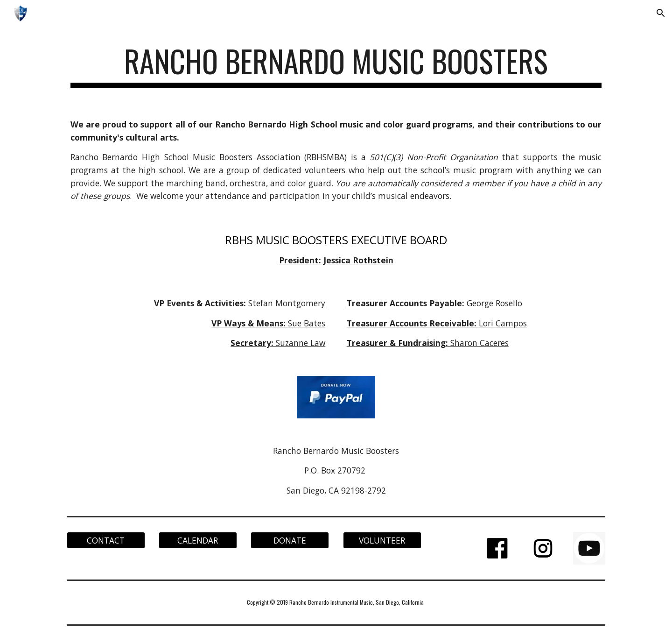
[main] (336, 66)
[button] (661, 13)
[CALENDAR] (198, 540)
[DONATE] (290, 540)
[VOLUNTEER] (382, 540)
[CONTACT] (106, 540)
